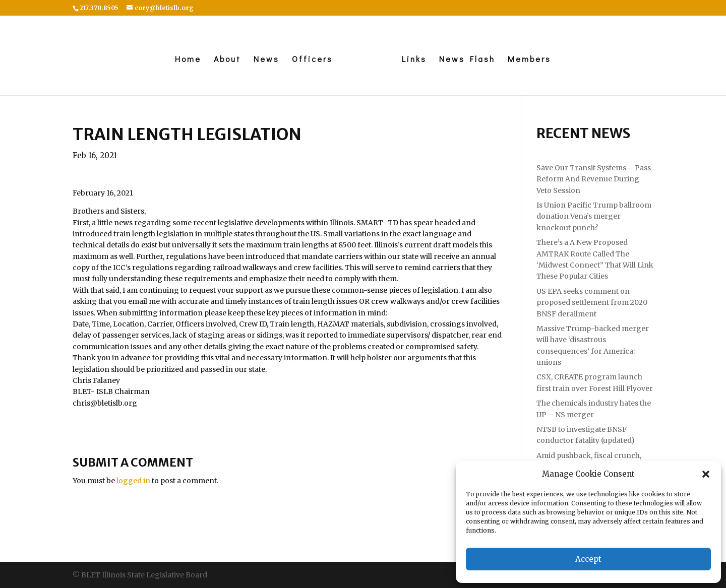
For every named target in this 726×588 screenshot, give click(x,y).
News (264, 60)
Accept (588, 559)
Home (186, 60)
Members (532, 60)
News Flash (470, 60)
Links (417, 60)
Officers (310, 60)
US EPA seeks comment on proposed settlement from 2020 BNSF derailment (592, 303)
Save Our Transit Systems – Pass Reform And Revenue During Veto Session (594, 179)
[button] (706, 474)
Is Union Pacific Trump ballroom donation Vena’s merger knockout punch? (594, 216)
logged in (133, 481)
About (225, 60)
